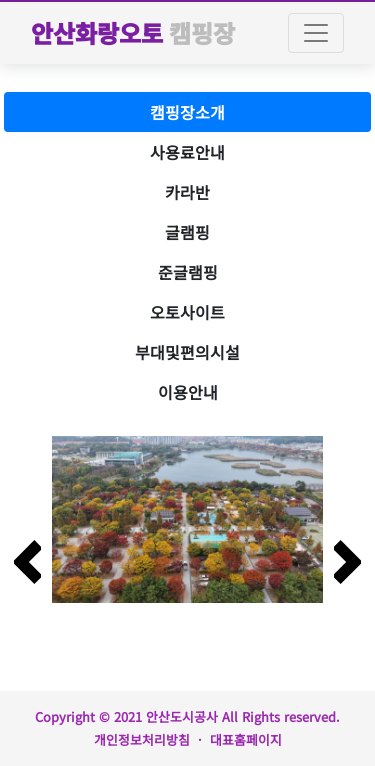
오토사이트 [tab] (187, 312)
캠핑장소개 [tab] (187, 112)
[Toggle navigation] (316, 33)
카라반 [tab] (187, 192)
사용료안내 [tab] (187, 152)
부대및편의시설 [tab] (187, 352)
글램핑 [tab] (187, 232)
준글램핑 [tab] (188, 272)
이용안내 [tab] (188, 392)
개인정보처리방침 (142, 739)
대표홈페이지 (246, 739)
